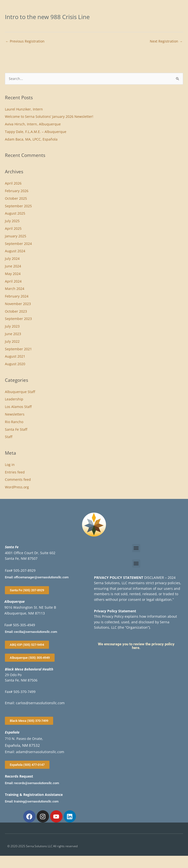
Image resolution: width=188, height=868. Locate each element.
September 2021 (18, 349)
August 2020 (15, 364)
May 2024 (13, 274)
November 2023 (18, 304)
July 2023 (12, 326)
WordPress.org (17, 487)
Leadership (14, 399)
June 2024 (13, 266)
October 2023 (16, 311)
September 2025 (18, 206)
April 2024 (13, 281)
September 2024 (18, 244)
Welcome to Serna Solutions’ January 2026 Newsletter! (49, 116)
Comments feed (18, 479)
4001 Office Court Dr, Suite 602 (30, 553)
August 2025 (15, 213)
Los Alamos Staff (18, 407)
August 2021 (15, 356)
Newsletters (15, 414)
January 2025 (16, 236)
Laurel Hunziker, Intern (24, 109)
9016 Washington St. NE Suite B (30, 607)
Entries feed (15, 472)
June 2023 (13, 334)
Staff (9, 437)
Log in (10, 465)
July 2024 (12, 258)
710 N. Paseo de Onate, (24, 739)
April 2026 (13, 183)
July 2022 (12, 341)
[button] (136, 548)
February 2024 (17, 296)
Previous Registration (25, 41)
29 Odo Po (13, 675)
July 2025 (12, 221)
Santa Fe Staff (16, 429)
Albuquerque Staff (20, 392)
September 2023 (18, 319)
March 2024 (15, 289)
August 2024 (15, 251)
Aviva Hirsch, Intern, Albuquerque (33, 124)
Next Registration (166, 41)
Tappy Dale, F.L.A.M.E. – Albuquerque (36, 132)
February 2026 (17, 191)
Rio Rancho (14, 422)
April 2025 (13, 228)
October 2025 (16, 198)
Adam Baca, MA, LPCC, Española (31, 139)
